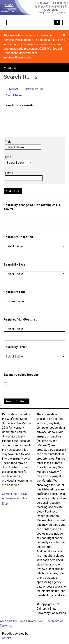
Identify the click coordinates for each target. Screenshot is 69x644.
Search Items (14, 95)
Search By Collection (18, 237)
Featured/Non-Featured (20, 320)
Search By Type (15, 265)
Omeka (7, 638)
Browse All (12, 89)
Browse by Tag (34, 89)
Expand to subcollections (21, 375)
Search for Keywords (19, 105)
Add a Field (13, 191)
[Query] (35, 22)
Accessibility (8, 621)
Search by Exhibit (16, 347)
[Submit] (57, 22)
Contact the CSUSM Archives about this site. (15, 498)
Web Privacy (28, 621)
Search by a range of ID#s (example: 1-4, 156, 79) (32, 207)
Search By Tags (15, 292)
